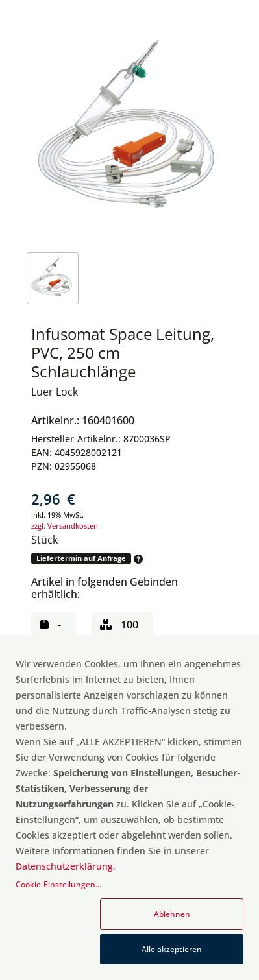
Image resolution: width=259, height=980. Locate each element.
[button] (137, 559)
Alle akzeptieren (172, 949)
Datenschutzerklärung (64, 866)
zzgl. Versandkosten (65, 526)
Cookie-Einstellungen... (58, 884)
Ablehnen (172, 914)
